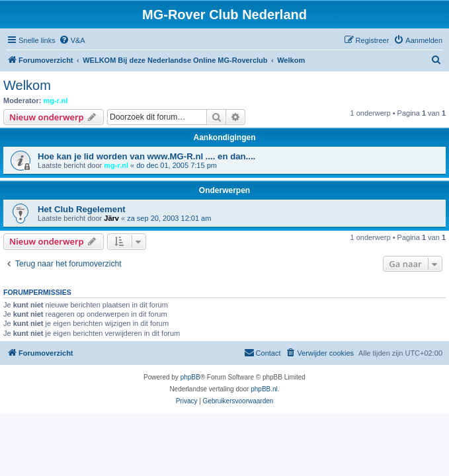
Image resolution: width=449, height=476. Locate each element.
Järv (111, 218)
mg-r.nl (56, 100)
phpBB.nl (264, 389)
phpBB (190, 377)
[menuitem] (72, 40)
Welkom (27, 85)
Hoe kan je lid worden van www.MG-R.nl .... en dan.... (146, 156)
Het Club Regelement (82, 209)
